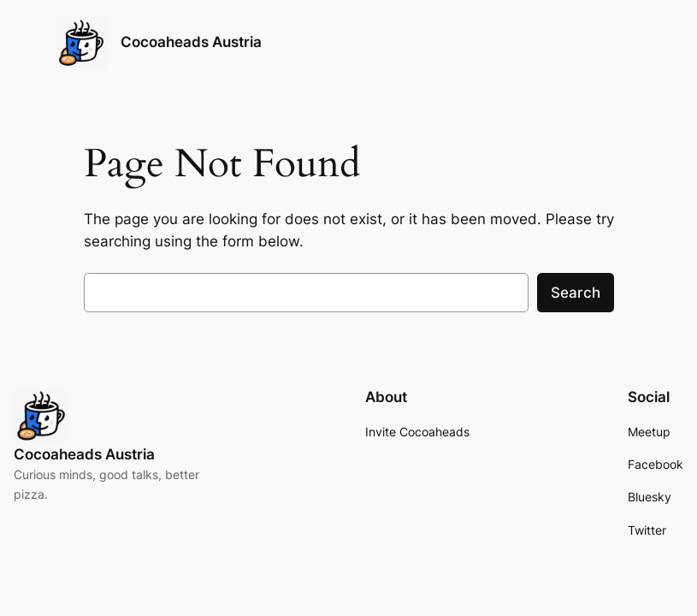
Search (576, 293)
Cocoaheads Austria (191, 42)
